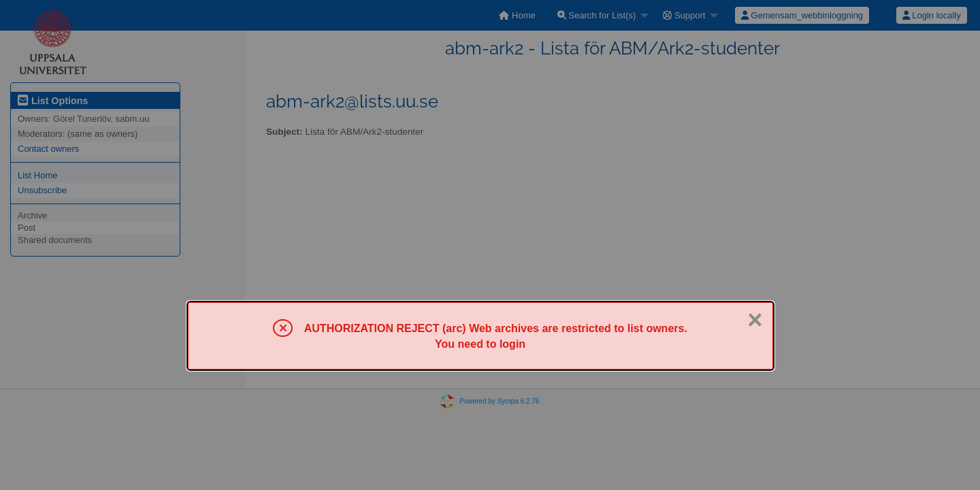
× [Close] (755, 320)
